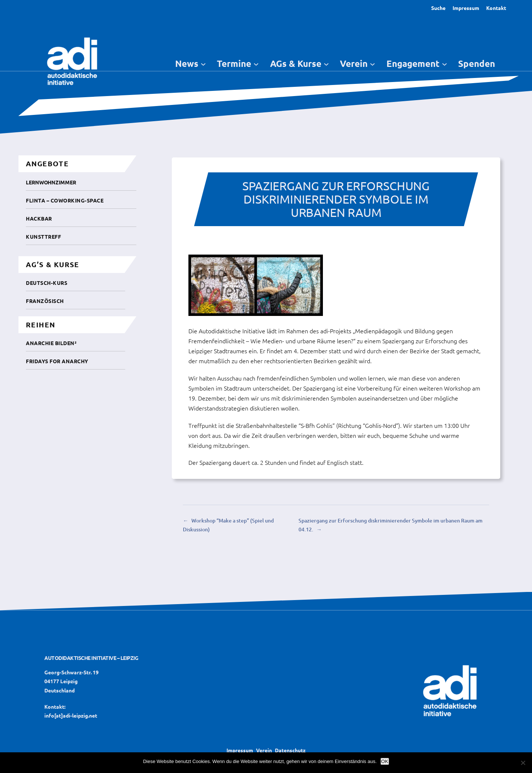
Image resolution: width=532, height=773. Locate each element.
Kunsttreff (43, 236)
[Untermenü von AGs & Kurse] (326, 64)
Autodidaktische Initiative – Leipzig (91, 658)
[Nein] (523, 763)
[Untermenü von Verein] (372, 64)
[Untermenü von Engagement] (444, 64)
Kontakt (496, 8)
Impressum (466, 8)
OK (385, 761)
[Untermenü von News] (203, 64)
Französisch (45, 301)
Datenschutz (290, 750)
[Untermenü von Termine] (256, 64)
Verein (264, 750)
